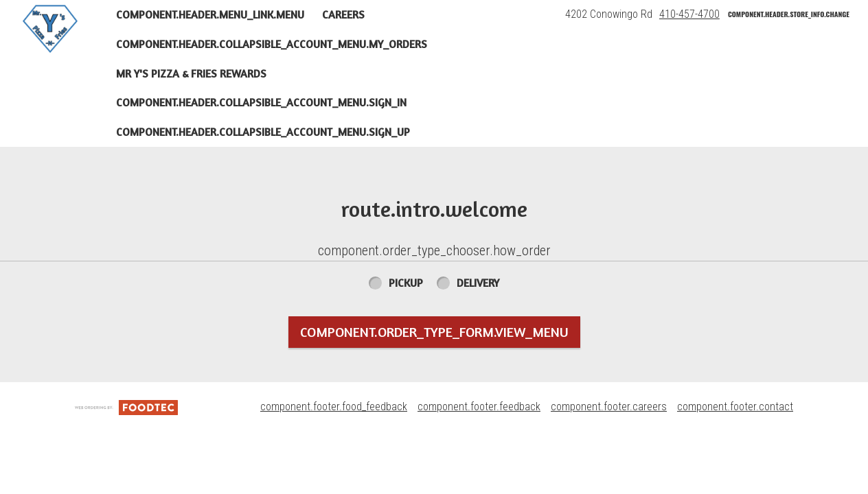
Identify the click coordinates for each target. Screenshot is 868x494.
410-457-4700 (689, 14)
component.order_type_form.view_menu (434, 332)
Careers (343, 14)
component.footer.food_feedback (334, 407)
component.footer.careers (609, 407)
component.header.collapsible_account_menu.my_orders (272, 44)
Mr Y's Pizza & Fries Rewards (191, 73)
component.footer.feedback (479, 407)
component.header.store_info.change (789, 14)
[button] (50, 29)
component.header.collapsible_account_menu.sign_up (263, 132)
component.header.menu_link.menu (210, 14)
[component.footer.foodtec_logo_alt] (126, 407)
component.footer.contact (735, 407)
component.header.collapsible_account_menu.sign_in (261, 102)
